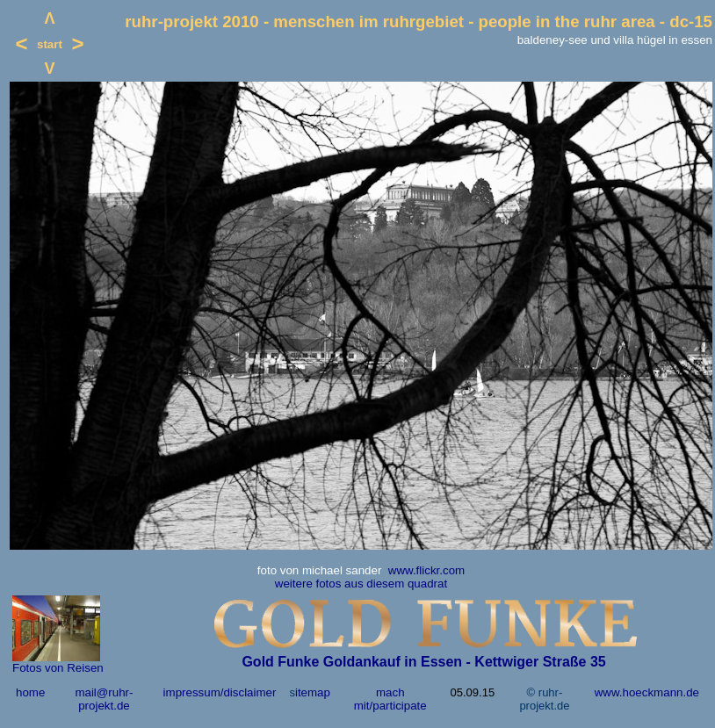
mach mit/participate (390, 699)
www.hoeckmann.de (647, 692)
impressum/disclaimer (220, 692)
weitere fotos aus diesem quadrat (361, 584)
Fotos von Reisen (58, 668)
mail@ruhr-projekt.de (104, 699)
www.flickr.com (426, 570)
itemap (313, 692)
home (30, 692)
